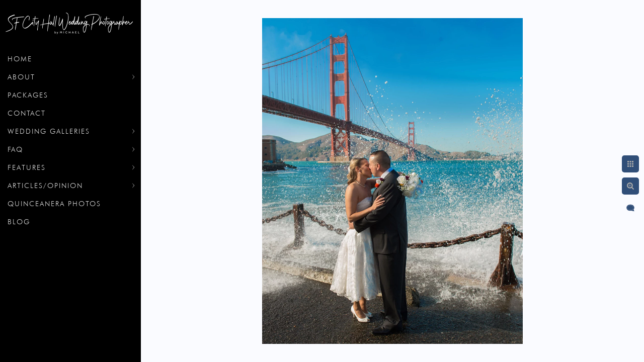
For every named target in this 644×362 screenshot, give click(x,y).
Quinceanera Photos (54, 204)
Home (20, 59)
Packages (28, 95)
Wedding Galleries (49, 131)
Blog (19, 222)
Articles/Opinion (45, 186)
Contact (27, 113)
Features (27, 167)
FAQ (15, 149)
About (21, 77)
